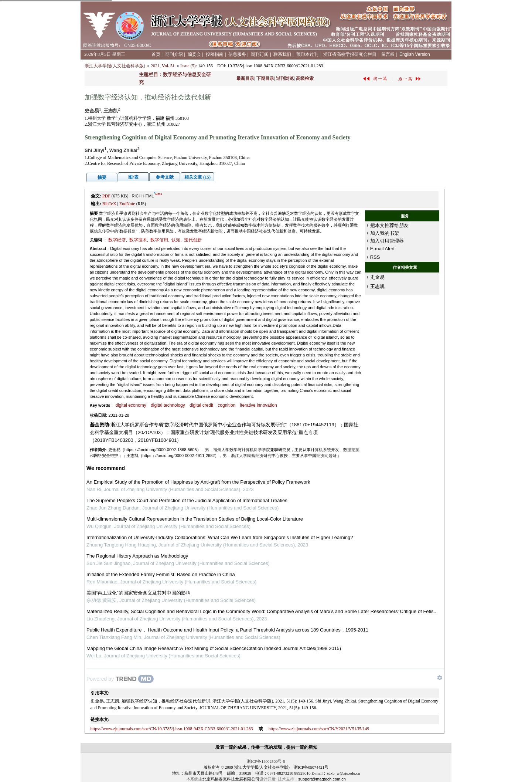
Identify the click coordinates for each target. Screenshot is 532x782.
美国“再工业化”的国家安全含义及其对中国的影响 (139, 593)
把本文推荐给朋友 (389, 225)
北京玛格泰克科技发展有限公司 (231, 779)
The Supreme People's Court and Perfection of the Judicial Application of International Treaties (187, 500)
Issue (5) (188, 66)
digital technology (168, 405)
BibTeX (109, 204)
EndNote (127, 204)
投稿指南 (215, 54)
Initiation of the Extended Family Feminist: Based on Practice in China (161, 574)
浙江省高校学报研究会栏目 (350, 54)
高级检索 (305, 78)
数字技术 (138, 240)
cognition (226, 405)
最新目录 (245, 78)
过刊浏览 (285, 78)
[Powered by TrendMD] (120, 679)
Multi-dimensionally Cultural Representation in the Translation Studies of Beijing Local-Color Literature (195, 519)
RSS (375, 257)
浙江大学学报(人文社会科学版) (115, 66)
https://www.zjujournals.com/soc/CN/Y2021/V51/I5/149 (319, 729)
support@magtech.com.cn (322, 779)
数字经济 (117, 240)
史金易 (377, 277)
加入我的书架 (385, 233)
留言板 (388, 54)
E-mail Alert (382, 249)
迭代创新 (193, 240)
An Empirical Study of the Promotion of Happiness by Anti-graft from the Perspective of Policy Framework (198, 482)
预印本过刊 (307, 54)
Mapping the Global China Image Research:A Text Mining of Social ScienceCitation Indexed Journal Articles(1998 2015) (214, 648)
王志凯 (377, 286)
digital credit (201, 405)
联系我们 (282, 54)
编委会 (194, 54)
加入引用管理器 (387, 241)
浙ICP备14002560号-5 (266, 761)
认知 (176, 240)
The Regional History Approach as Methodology (137, 556)
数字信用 (159, 240)
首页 (156, 54)
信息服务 (237, 54)
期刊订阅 (260, 54)
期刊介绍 (174, 54)
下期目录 (265, 78)
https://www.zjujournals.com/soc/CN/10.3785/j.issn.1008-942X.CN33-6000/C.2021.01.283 (172, 729)
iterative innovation (259, 405)
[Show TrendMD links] (440, 678)
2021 (155, 66)
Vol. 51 (168, 66)
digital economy (131, 405)
